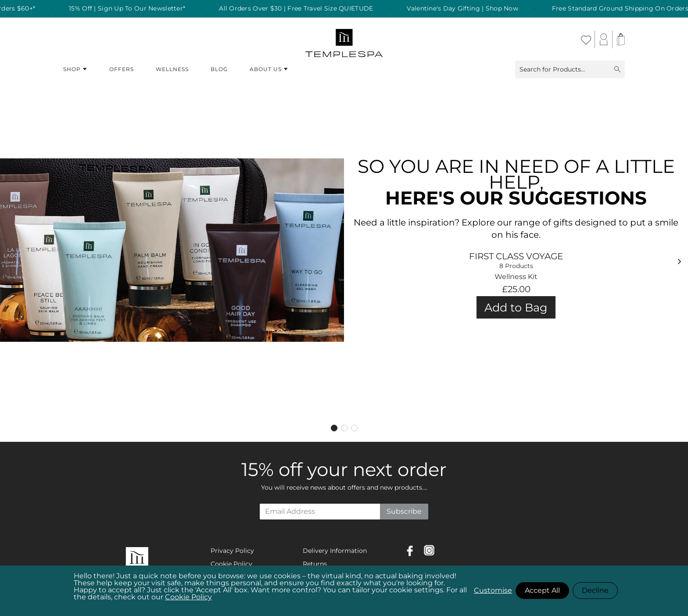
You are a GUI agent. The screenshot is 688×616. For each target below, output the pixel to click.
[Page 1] (334, 428)
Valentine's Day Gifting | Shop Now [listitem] (471, 9)
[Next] (681, 261)
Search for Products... (570, 69)
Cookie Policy (188, 597)
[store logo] (344, 39)
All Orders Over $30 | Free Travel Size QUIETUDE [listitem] (305, 9)
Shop (75, 69)
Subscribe (404, 511)
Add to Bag (516, 307)
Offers (122, 69)
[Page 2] (344, 428)
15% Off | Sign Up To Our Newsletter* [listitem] (136, 9)
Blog (219, 69)
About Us (269, 69)
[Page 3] (354, 428)
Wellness (172, 69)
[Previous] (7, 261)
